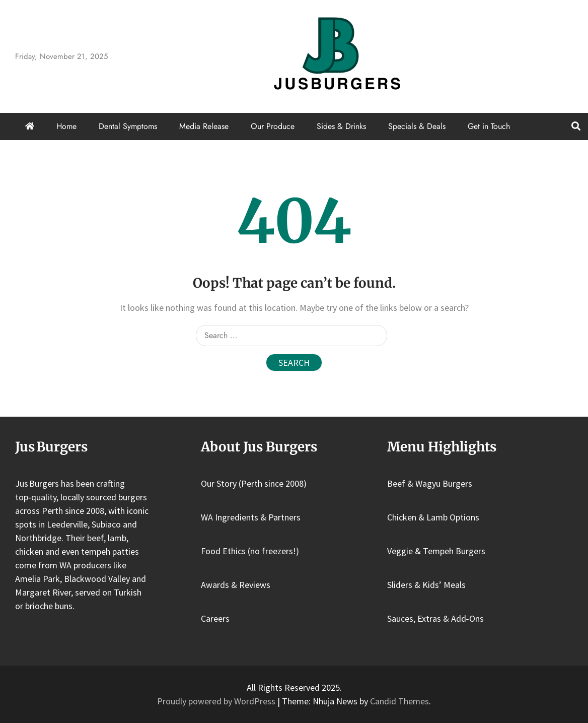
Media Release (204, 126)
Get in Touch (489, 126)
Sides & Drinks (341, 126)
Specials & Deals (417, 126)
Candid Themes (399, 701)
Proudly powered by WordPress (217, 701)
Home (66, 126)
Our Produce (273, 126)
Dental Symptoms (128, 126)
